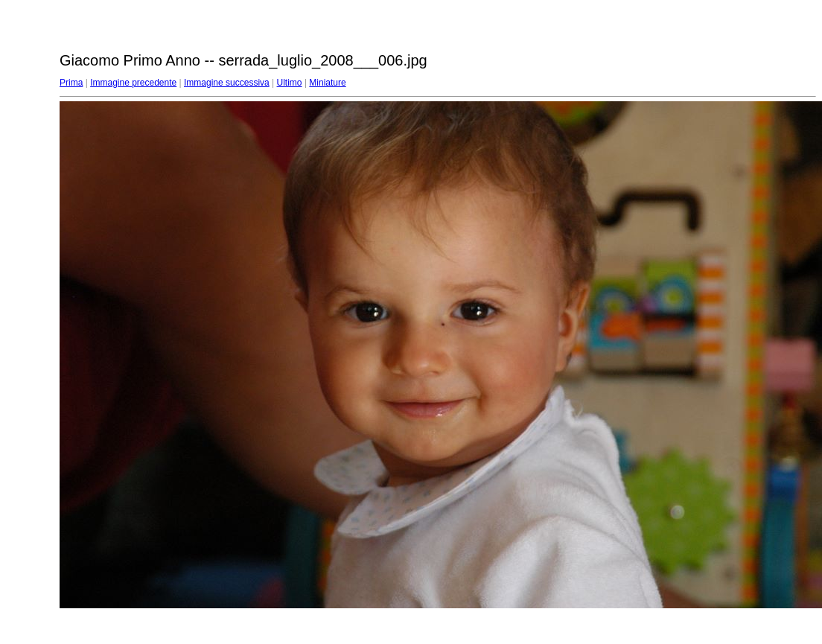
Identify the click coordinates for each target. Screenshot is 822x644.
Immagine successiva (227, 83)
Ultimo (290, 83)
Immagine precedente (133, 83)
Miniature (327, 83)
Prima (71, 83)
